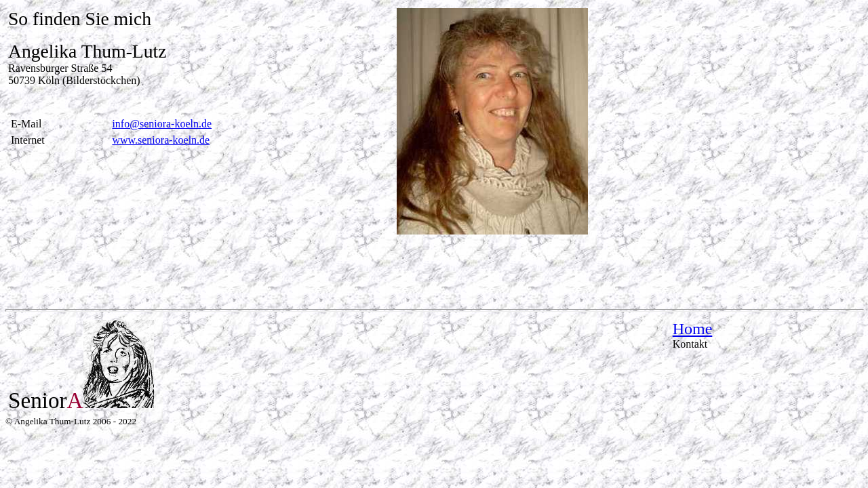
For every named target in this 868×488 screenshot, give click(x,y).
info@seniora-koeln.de (162, 124)
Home (693, 329)
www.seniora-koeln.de (161, 140)
